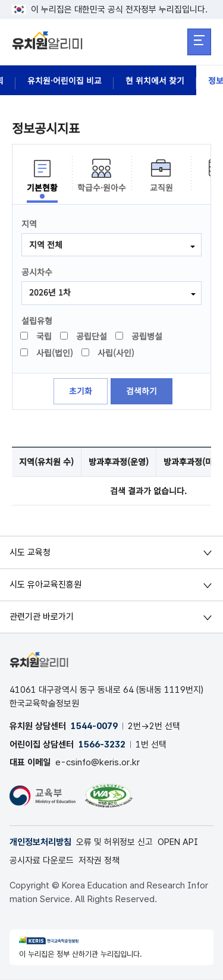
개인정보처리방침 (40, 843)
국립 (37, 337)
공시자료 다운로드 (42, 861)
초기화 (81, 392)
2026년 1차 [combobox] (50, 293)
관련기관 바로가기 (42, 617)
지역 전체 (46, 244)
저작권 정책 (99, 861)
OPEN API (178, 843)
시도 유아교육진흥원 (45, 585)
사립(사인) (109, 353)
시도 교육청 (30, 553)
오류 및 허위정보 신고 (114, 843)
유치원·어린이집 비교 (65, 80)
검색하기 (142, 392)
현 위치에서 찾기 (155, 80)
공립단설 (84, 337)
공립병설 (139, 337)
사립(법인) (47, 353)
